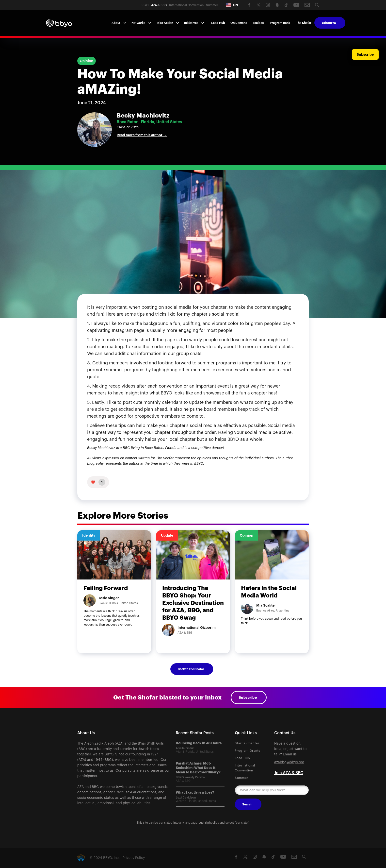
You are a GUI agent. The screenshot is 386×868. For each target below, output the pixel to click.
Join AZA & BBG (289, 773)
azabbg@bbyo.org (289, 762)
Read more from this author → (142, 135)
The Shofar (304, 23)
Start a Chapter (247, 743)
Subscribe (248, 698)
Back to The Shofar (191, 669)
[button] (232, 5)
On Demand (239, 23)
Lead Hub (218, 23)
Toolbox (258, 23)
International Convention (245, 768)
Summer (242, 778)
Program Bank (280, 23)
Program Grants (248, 751)
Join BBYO (329, 23)
